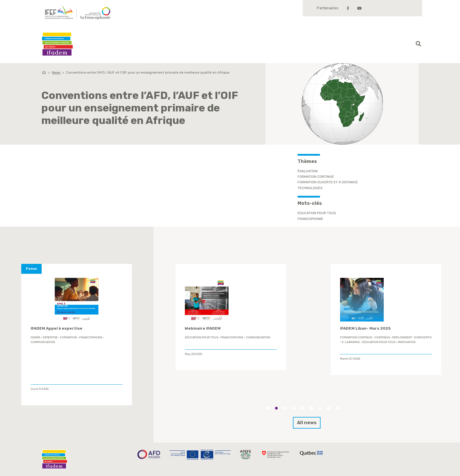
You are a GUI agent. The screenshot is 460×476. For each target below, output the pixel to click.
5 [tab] (302, 408)
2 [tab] (276, 408)
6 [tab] (311, 408)
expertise (50, 338)
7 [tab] (320, 408)
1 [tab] (268, 408)
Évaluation (308, 171)
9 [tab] (337, 408)
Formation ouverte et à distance (328, 182)
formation (68, 338)
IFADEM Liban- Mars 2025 (365, 328)
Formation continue (316, 177)
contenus (382, 338)
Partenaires (328, 8)
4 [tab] (294, 408)
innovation (407, 342)
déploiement (402, 338)
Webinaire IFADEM (203, 328)
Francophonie (310, 219)
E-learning (351, 342)
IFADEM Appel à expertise (56, 328)
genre (36, 338)
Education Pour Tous (317, 213)
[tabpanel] (231, 317)
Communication (43, 342)
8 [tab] (329, 408)
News (56, 72)
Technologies (310, 188)
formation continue (356, 338)
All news (307, 423)
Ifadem (57, 44)
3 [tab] (285, 408)
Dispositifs (423, 338)
